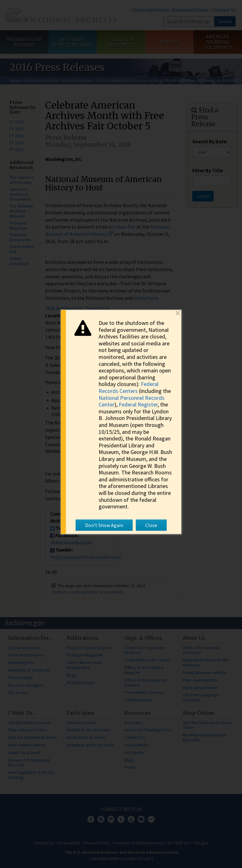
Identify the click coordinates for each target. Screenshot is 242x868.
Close (151, 525)
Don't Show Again (104, 525)
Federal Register (138, 404)
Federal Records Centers (129, 387)
